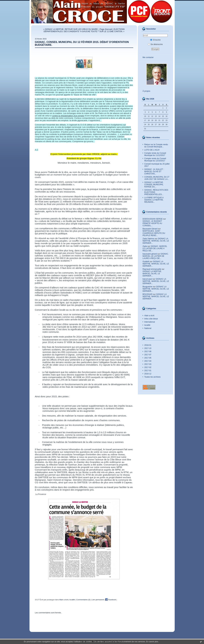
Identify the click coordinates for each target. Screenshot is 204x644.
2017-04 (148, 361)
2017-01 (148, 371)
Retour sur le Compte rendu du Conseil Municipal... (156, 146)
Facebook (111, 600)
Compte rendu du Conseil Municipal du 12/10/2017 (155, 160)
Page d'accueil (106, 29)
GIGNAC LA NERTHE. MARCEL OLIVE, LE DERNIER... (156, 241)
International (150, 322)
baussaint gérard (150, 254)
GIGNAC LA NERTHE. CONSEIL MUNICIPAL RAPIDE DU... (154, 185)
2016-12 (148, 374)
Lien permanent (98, 600)
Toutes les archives (153, 377)
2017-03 (148, 364)
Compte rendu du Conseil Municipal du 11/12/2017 (155, 154)
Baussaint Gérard (150, 229)
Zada (145, 246)
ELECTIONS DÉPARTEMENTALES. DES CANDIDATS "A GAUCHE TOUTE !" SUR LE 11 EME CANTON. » (84, 30)
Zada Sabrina (148, 239)
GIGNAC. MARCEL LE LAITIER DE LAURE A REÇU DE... (155, 248)
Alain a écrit (149, 316)
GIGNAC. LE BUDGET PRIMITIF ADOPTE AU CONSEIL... (152, 223)
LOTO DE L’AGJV (152, 150)
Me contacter (148, 57)
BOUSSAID (148, 294)
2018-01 (148, 345)
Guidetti (146, 262)
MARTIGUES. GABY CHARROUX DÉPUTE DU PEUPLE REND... (154, 233)
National (148, 328)
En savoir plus (152, 642)
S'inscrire (155, 40)
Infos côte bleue (151, 319)
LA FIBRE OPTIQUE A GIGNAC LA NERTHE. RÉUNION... (154, 200)
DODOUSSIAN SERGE (153, 219)
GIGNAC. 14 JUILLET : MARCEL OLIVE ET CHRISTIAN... (154, 172)
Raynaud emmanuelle (152, 269)
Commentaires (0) (83, 600)
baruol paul (147, 279)
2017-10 (148, 348)
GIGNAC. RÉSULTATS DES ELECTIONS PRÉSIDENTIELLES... (156, 192)
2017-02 (148, 367)
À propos (146, 91)
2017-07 (148, 355)
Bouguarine (148, 287)
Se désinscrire (155, 44)
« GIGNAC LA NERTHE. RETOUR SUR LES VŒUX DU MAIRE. (71, 29)
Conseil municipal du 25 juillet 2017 (157, 165)
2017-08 (148, 351)
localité (147, 325)
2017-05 (148, 358)
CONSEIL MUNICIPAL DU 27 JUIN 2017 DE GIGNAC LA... (157, 178)
